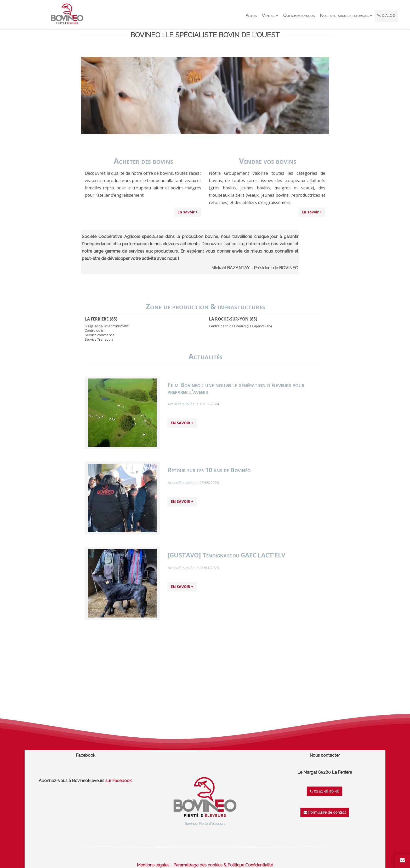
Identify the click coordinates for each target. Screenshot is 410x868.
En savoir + (188, 212)
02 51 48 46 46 (324, 791)
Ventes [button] (270, 15)
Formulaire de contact (325, 812)
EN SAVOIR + (182, 423)
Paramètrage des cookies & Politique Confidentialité (223, 865)
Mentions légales (153, 865)
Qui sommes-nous (299, 15)
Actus (251, 15)
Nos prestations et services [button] (346, 15)
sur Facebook (118, 781)
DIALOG (386, 16)
